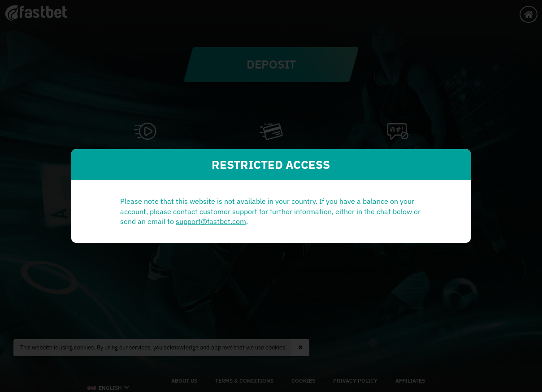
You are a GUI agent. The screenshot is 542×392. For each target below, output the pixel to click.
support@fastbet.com (186, 227)
